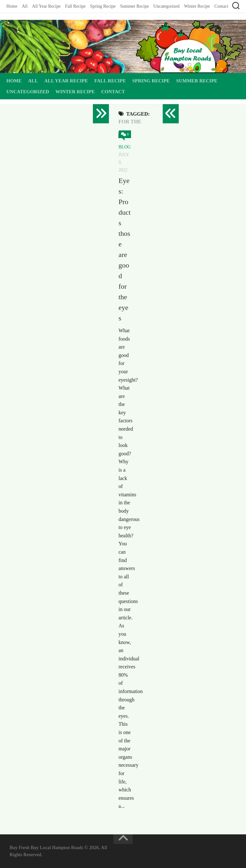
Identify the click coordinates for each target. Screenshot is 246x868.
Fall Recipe (75, 6)
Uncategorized (167, 6)
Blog (125, 147)
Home (12, 6)
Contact (221, 6)
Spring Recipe (103, 6)
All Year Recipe (46, 6)
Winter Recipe (197, 6)
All (25, 6)
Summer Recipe (135, 6)
